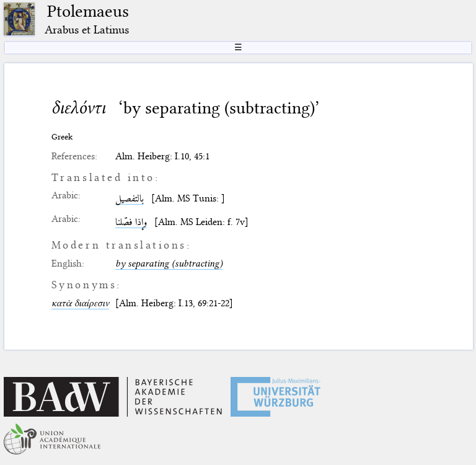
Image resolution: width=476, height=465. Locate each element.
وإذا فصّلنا (131, 222)
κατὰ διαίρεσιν (80, 303)
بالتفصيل (130, 198)
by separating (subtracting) (169, 263)
